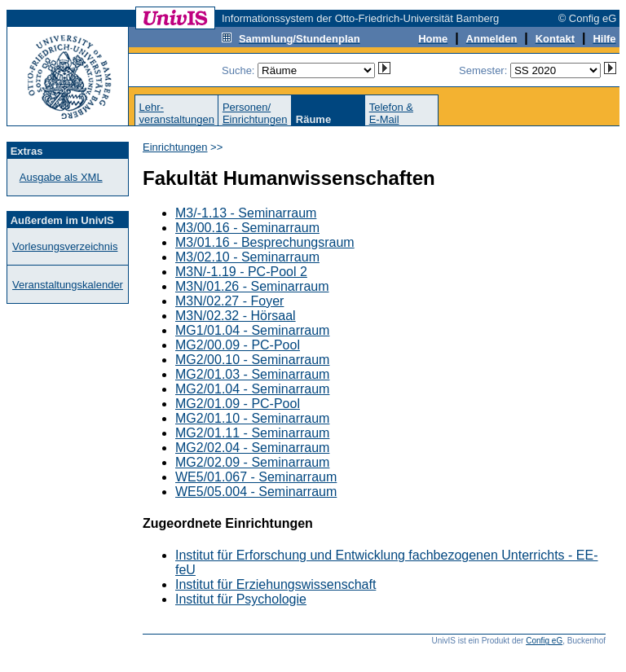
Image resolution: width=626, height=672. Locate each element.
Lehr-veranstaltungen (176, 113)
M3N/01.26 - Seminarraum (252, 286)
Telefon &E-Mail (391, 113)
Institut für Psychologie (241, 599)
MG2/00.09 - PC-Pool (238, 345)
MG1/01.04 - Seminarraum (252, 330)
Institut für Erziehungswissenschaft (276, 584)
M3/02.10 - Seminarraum (247, 257)
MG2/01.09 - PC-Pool (238, 404)
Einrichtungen (175, 147)
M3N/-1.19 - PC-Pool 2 (241, 272)
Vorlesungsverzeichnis (65, 246)
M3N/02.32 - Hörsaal (236, 316)
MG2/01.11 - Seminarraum (252, 433)
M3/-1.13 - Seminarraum (246, 213)
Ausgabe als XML (61, 177)
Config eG (544, 641)
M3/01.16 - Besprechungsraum (265, 242)
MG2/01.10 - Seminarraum (252, 418)
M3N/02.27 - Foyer (229, 301)
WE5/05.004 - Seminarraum (256, 492)
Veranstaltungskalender (68, 285)
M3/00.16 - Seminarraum (247, 228)
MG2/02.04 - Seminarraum (252, 448)
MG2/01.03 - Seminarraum (252, 374)
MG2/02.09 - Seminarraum (252, 462)
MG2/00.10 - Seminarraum (252, 360)
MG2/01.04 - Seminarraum (252, 389)
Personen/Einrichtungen (255, 113)
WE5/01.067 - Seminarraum (256, 477)
